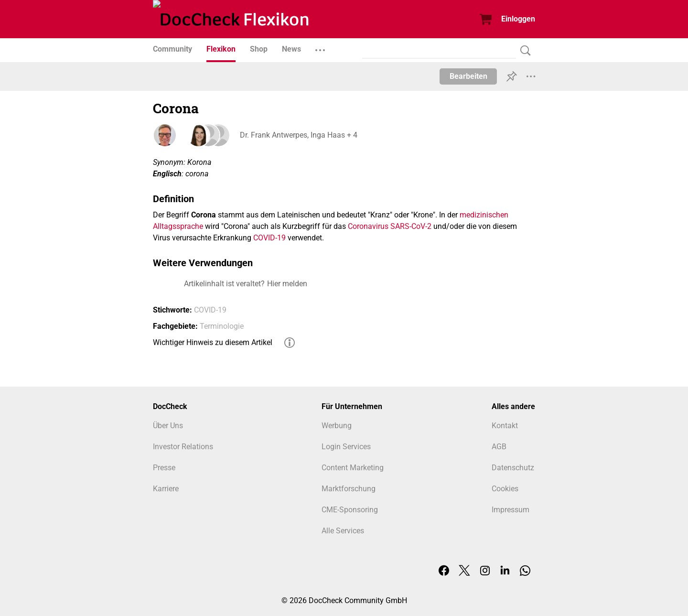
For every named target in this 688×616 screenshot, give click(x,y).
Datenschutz (513, 468)
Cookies (505, 489)
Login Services (346, 447)
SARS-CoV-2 (411, 226)
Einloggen (518, 19)
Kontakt (505, 426)
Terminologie (222, 326)
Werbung (337, 426)
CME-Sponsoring (350, 510)
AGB (499, 447)
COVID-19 (269, 238)
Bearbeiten (468, 76)
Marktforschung (349, 489)
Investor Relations (183, 447)
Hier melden (287, 284)
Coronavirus (368, 226)
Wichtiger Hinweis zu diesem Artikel (213, 342)
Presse (164, 468)
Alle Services (343, 531)
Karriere (166, 489)
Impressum (511, 510)
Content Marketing (353, 468)
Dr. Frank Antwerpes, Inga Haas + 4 (298, 135)
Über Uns (168, 426)
